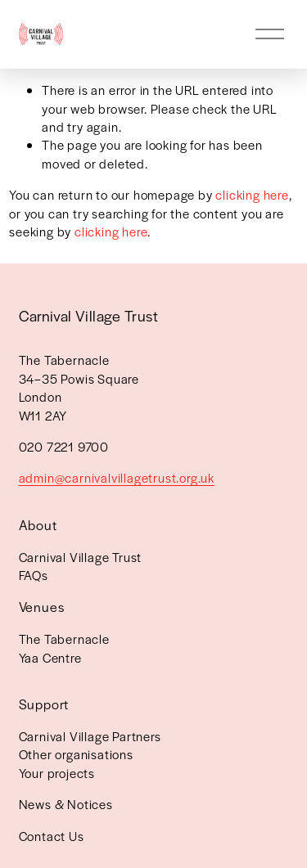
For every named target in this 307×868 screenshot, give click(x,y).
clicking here (252, 194)
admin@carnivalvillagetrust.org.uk (117, 477)
